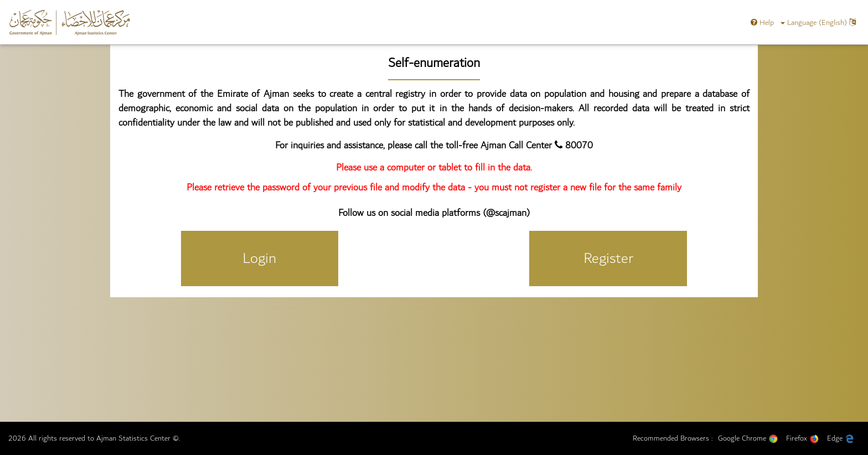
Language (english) (818, 23)
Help (762, 23)
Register (608, 258)
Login (259, 258)
